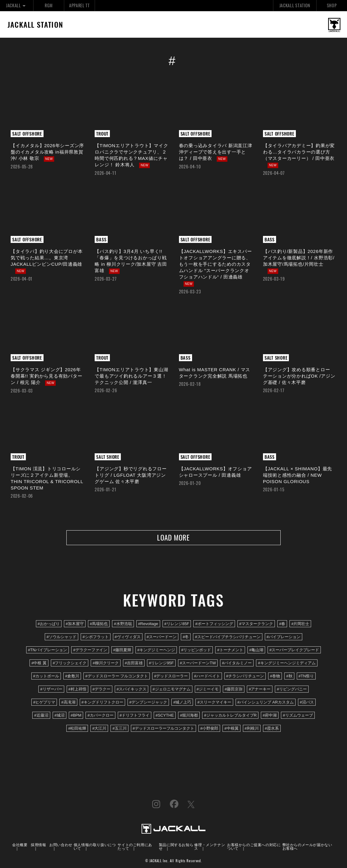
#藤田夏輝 (122, 650)
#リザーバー (51, 690)
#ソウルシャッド (61, 637)
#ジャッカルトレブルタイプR (230, 716)
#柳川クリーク (105, 664)
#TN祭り (306, 677)
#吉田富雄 (134, 664)
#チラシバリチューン (245, 677)
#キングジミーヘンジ (156, 650)
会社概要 (20, 845)
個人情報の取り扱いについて (95, 847)
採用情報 (38, 845)
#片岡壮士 (300, 624)
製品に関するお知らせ (176, 847)
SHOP (332, 5)
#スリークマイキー (214, 703)
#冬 (186, 637)
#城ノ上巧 (182, 703)
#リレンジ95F (161, 664)
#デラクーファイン (90, 650)
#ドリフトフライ (135, 716)
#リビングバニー (292, 690)
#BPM (76, 716)
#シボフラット (95, 637)
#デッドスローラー (171, 677)
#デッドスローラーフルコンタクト (163, 729)
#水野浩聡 (123, 624)
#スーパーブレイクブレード (294, 650)
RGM (49, 5)
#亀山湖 (256, 650)
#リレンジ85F (177, 624)
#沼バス (307, 703)
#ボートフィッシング (214, 624)
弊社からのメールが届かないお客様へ (307, 847)
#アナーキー (260, 690)
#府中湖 (270, 716)
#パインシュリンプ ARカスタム (266, 703)
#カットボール (46, 677)
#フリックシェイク (70, 664)
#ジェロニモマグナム (171, 690)
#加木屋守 (75, 624)
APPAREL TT (79, 5)
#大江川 (99, 729)
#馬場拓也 (99, 624)
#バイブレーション (284, 637)
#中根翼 (231, 729)
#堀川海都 (189, 716)
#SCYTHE (165, 716)
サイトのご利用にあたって (135, 847)
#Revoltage (148, 624)
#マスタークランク (256, 624)
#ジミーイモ (208, 690)
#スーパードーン (162, 637)
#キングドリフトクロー (102, 703)
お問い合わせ (61, 845)
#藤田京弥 (234, 690)
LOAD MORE (173, 538)
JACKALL (17, 5)
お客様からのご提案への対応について (254, 847)
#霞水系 (272, 729)
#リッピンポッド (196, 650)
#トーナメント (230, 650)
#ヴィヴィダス (128, 637)
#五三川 (119, 729)
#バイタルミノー (237, 664)
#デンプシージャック (148, 703)
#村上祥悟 (77, 690)
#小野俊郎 (209, 729)
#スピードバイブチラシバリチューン (228, 637)
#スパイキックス (131, 690)
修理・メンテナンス (210, 847)
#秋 (289, 677)
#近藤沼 (41, 716)
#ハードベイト (207, 677)
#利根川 (252, 729)
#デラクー (102, 690)
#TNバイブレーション (48, 650)
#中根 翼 (39, 664)
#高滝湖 (68, 703)
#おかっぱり (49, 624)
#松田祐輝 (77, 729)
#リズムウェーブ (298, 716)
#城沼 (60, 716)
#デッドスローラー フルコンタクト (117, 677)
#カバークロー (100, 716)
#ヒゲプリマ (44, 703)
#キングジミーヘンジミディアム (287, 664)
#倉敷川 (72, 677)
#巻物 (275, 677)
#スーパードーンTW (198, 664)
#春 (282, 624)
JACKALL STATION (295, 5)
